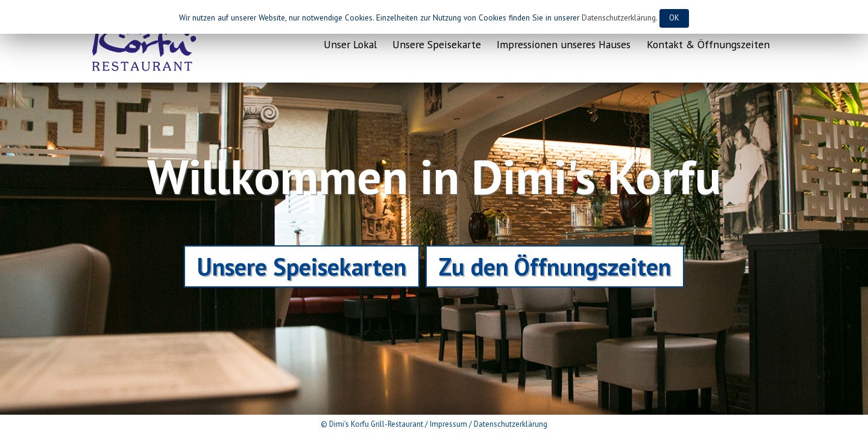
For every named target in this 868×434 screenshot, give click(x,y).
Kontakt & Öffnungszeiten (708, 44)
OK (674, 18)
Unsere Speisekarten (302, 266)
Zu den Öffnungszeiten (555, 266)
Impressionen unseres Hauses (564, 44)
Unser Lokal (350, 44)
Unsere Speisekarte (437, 44)
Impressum (448, 424)
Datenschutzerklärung (511, 424)
